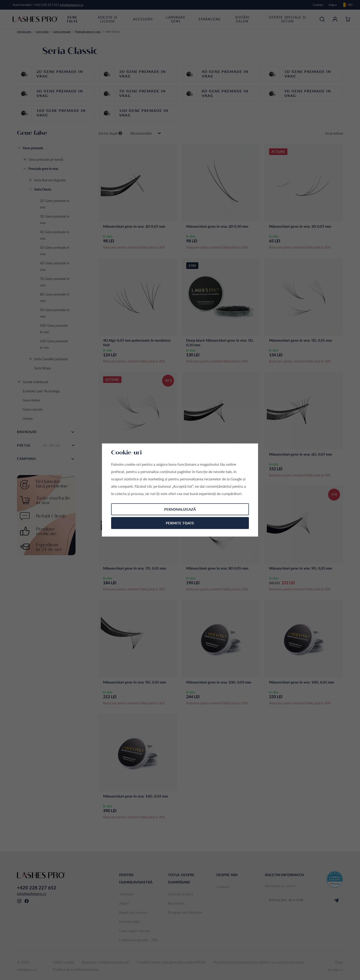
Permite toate (180, 523)
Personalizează (180, 509)
